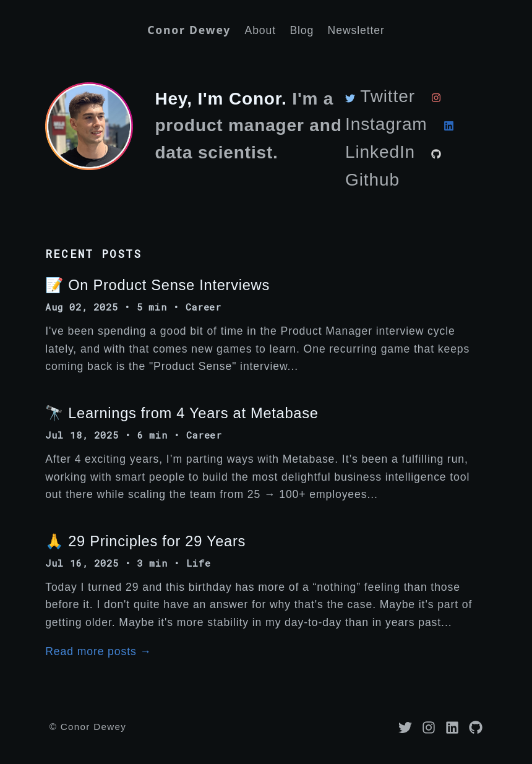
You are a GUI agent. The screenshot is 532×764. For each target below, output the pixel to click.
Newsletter (356, 30)
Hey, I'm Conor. (221, 99)
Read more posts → (98, 651)
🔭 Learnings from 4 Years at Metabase (182, 413)
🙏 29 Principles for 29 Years (145, 541)
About (260, 30)
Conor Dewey (189, 30)
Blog (302, 30)
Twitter (380, 96)
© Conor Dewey (88, 727)
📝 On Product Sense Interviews (157, 285)
